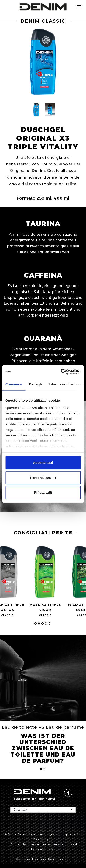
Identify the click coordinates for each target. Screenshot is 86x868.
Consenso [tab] (14, 384)
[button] (36, 109)
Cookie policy (23, 859)
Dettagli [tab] (35, 384)
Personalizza (43, 477)
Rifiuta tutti (43, 492)
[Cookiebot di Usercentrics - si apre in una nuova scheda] (61, 372)
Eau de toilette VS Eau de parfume (43, 727)
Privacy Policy (39, 859)
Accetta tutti (43, 463)
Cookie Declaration (58, 859)
